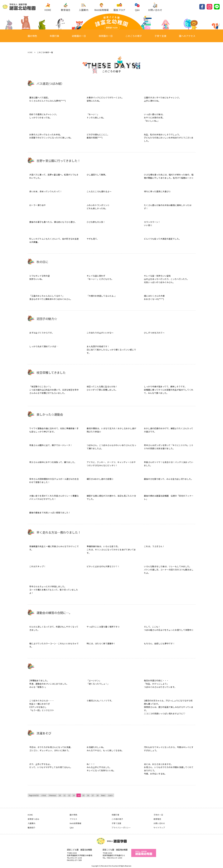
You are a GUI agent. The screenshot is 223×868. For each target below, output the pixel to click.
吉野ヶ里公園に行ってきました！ (58, 161)
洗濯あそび (44, 733)
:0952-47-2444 (116, 858)
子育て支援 (160, 36)
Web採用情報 (101, 7)
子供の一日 (158, 815)
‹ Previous (52, 795)
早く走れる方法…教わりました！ (59, 532)
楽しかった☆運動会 (50, 414)
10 (60, 795)
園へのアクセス (187, 36)
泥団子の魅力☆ (47, 319)
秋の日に (42, 262)
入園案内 (84, 7)
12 (69, 795)
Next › (103, 795)
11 (64, 795)
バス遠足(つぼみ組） (50, 84)
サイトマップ (159, 828)
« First (44, 795)
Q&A (137, 7)
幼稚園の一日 (79, 36)
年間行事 (54, 36)
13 (74, 795)
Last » (111, 795)
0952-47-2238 (76, 858)
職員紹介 (31, 828)
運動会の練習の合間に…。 (54, 613)
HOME (48, 7)
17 (93, 795)
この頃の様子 (117, 819)
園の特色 (32, 36)
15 (83, 795)
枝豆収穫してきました (51, 373)
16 (88, 795)
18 (97, 795)
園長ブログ (119, 7)
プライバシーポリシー (121, 828)
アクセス (73, 819)
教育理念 (66, 7)
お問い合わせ (155, 7)
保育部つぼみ (33, 819)
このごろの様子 (134, 36)
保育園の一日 (106, 36)
